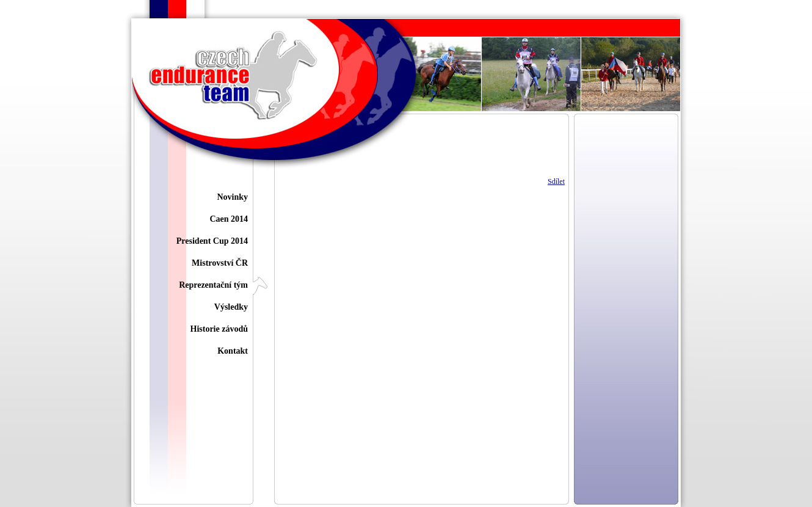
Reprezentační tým (213, 285)
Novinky (232, 197)
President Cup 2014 (212, 241)
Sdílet (556, 181)
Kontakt (233, 351)
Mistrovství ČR (220, 263)
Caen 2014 (229, 219)
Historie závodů (219, 329)
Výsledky (231, 307)
